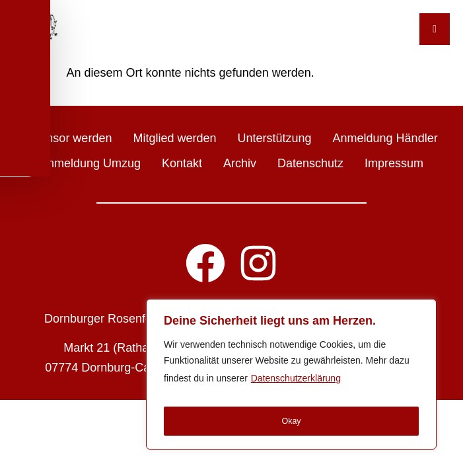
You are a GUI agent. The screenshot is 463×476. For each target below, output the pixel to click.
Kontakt (182, 163)
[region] (291, 378)
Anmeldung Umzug (90, 163)
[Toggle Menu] (435, 29)
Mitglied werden (174, 138)
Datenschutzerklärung (296, 386)
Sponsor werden (68, 138)
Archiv (240, 163)
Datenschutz (310, 163)
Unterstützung (274, 138)
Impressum (394, 163)
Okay (292, 421)
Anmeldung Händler (385, 138)
